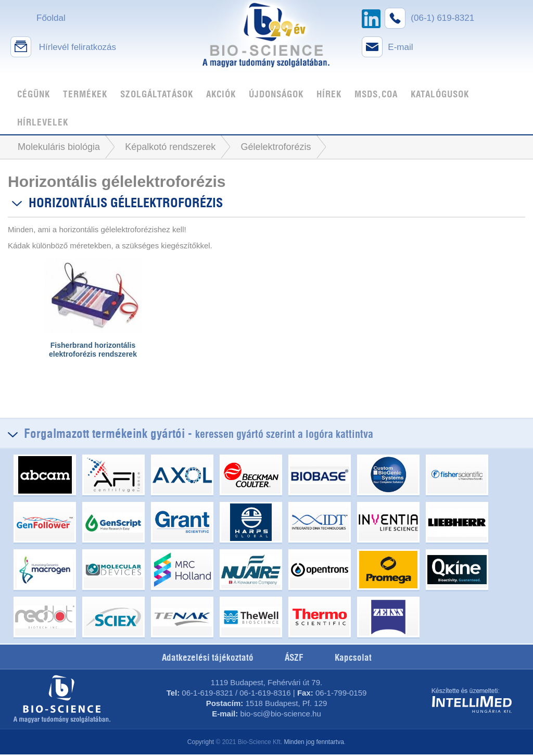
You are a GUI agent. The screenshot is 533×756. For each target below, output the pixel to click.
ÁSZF (294, 658)
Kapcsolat (353, 658)
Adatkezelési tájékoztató (208, 658)
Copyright (201, 742)
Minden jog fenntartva (314, 742)
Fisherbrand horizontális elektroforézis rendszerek (93, 350)
